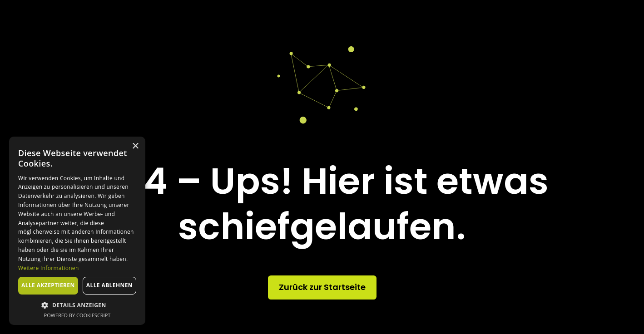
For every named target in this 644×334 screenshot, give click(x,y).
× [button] (135, 146)
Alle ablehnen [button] (109, 285)
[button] (77, 305)
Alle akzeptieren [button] (48, 285)
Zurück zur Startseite (322, 287)
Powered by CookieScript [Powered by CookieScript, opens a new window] (77, 315)
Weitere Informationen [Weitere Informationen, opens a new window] (49, 268)
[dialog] (77, 231)
